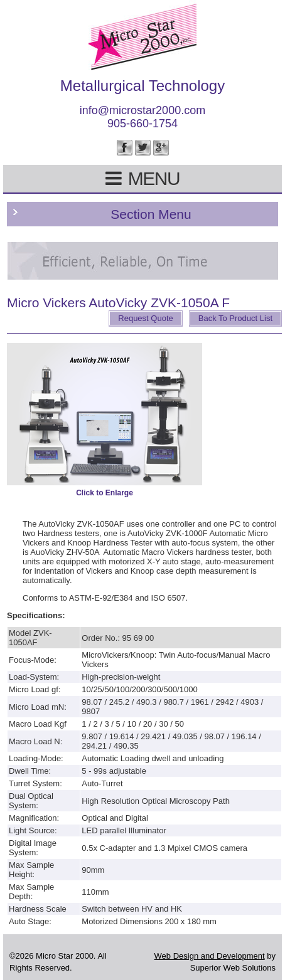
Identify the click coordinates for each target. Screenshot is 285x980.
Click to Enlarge (105, 493)
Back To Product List (235, 318)
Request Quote (145, 318)
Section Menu (151, 214)
